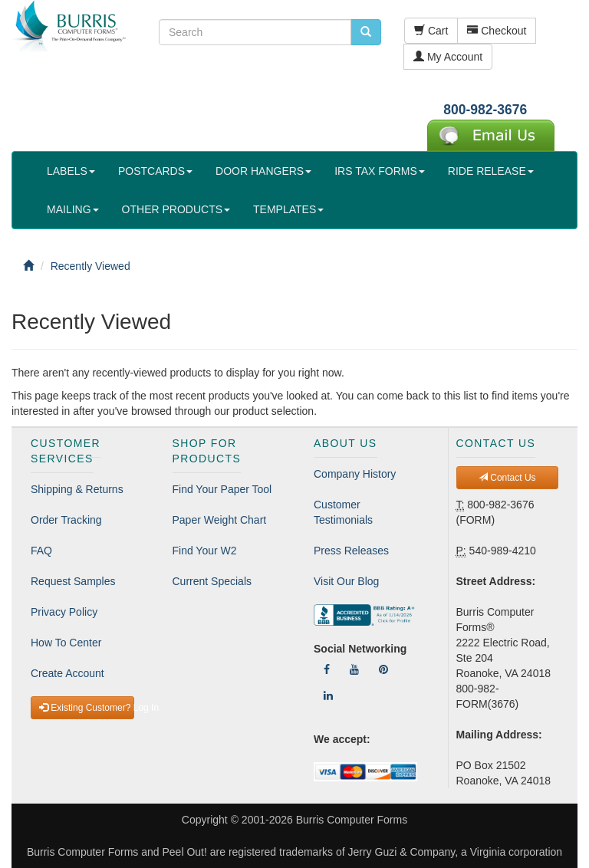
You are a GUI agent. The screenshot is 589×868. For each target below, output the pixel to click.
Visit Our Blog (346, 581)
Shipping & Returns (77, 489)
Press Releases (351, 551)
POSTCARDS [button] (155, 171)
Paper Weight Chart (220, 520)
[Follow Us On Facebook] (327, 669)
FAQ (41, 551)
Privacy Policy (64, 612)
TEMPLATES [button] (288, 209)
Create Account (67, 673)
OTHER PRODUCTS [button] (176, 209)
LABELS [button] (71, 171)
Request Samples (73, 581)
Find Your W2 (205, 551)
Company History (355, 474)
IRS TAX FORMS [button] (380, 171)
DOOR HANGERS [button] (263, 171)
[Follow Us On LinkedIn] (328, 695)
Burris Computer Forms (352, 820)
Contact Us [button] (507, 478)
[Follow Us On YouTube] (354, 669)
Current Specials (212, 581)
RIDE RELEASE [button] (491, 171)
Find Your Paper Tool (222, 489)
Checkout (497, 31)
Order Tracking (66, 520)
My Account (448, 57)
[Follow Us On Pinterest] (383, 669)
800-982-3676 (485, 110)
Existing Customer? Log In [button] (87, 708)
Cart (431, 31)
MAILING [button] (73, 209)
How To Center (66, 643)
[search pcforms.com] (366, 32)
